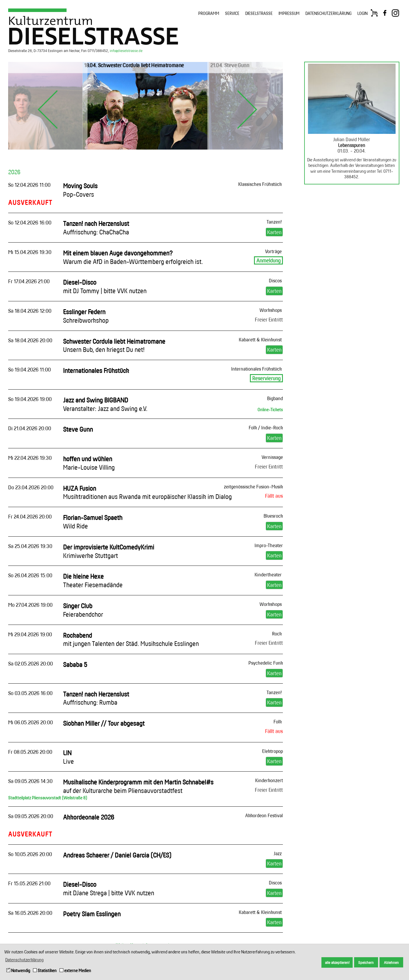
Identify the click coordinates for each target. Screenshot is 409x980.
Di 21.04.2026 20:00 (30, 428)
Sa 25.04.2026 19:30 (30, 546)
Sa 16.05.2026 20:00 (30, 913)
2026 (14, 172)
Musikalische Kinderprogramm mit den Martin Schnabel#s (138, 786)
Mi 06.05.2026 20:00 (31, 722)
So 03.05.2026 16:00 (30, 693)
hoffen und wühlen (89, 463)
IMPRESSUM (289, 13)
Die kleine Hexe (93, 580)
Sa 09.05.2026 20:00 (31, 816)
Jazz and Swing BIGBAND (105, 404)
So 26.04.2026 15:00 (30, 575)
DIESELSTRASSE (259, 13)
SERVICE (232, 13)
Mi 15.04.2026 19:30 (30, 252)
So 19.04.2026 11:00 (29, 369)
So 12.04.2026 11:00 (29, 185)
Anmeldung (268, 260)
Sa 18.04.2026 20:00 (30, 340)
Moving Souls (80, 190)
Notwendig (18, 971)
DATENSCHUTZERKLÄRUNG (328, 13)
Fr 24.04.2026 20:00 (30, 516)
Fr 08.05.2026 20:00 (30, 752)
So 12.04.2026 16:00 (30, 222)
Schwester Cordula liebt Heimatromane (114, 345)
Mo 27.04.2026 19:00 (30, 605)
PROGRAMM (209, 13)
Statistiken (45, 971)
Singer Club (83, 610)
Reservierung (266, 378)
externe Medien (75, 971)
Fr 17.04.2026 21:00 (29, 281)
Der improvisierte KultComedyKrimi (109, 551)
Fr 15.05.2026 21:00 (29, 883)
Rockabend (131, 639)
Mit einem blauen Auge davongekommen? (133, 257)
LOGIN (362, 13)
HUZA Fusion (147, 492)
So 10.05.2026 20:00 (30, 854)
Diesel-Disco (105, 286)
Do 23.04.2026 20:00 (31, 487)
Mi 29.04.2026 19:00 (30, 634)
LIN (68, 757)
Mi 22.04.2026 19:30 (30, 458)
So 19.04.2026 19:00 (30, 399)
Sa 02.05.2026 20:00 (31, 663)
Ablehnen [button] (391, 962)
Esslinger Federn (86, 316)
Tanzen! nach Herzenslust (96, 228)
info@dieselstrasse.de (126, 51)
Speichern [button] (366, 962)
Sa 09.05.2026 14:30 (30, 781)
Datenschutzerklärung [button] (24, 960)
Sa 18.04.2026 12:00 (30, 311)
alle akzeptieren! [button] (337, 962)
